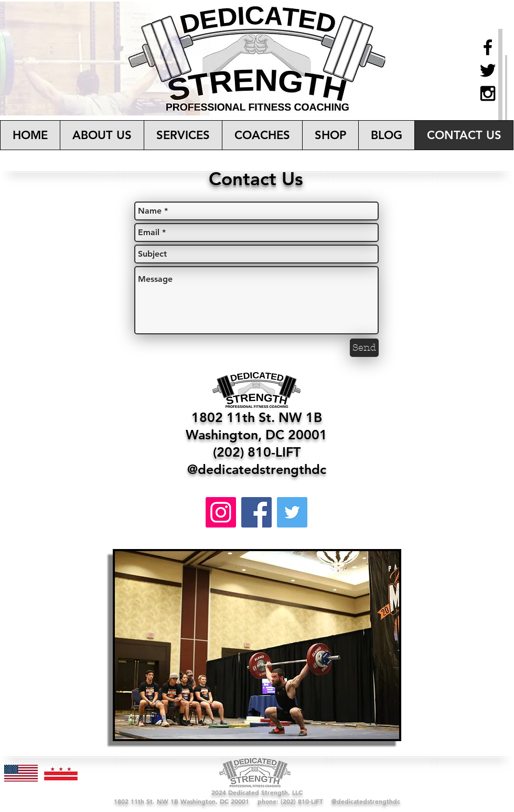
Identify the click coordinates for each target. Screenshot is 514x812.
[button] (183, 135)
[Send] (364, 348)
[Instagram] (221, 512)
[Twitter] (292, 512)
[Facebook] (256, 512)
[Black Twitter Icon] (488, 70)
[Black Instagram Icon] (488, 93)
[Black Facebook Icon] (488, 47)
